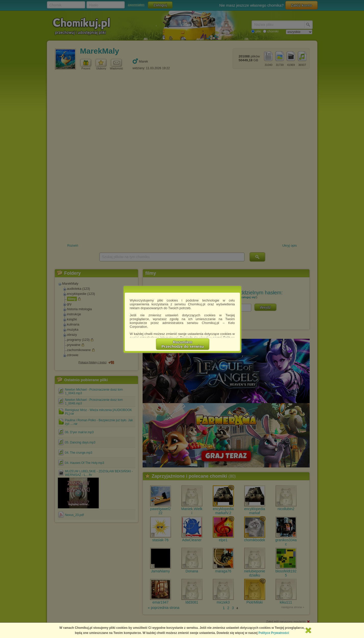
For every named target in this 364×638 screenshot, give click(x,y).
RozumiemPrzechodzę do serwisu (183, 344)
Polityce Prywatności (274, 633)
